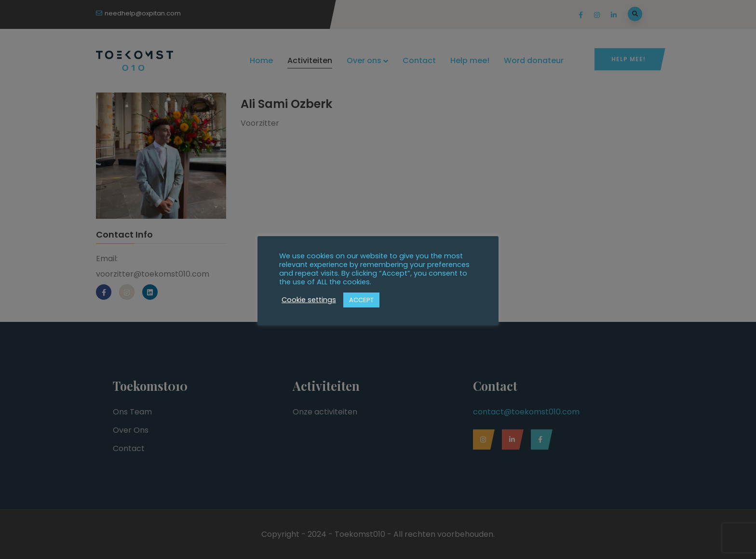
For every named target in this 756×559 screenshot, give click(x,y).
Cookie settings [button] (309, 300)
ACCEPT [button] (361, 300)
